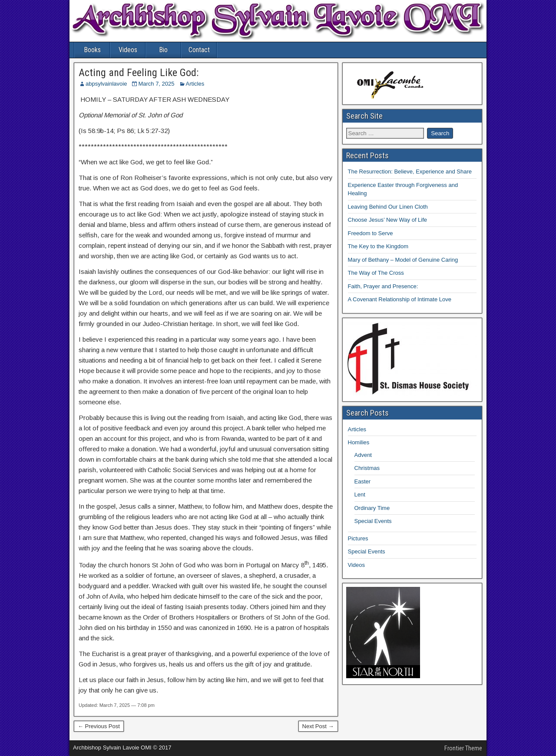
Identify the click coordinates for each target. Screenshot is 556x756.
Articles (195, 84)
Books (92, 50)
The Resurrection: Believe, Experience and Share (410, 172)
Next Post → (318, 726)
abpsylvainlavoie (106, 84)
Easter (363, 481)
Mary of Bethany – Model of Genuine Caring (403, 260)
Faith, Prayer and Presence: (383, 286)
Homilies (359, 442)
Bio (163, 50)
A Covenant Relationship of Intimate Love (400, 299)
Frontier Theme (463, 748)
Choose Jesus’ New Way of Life (388, 220)
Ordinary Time (372, 508)
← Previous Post (99, 726)
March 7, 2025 (156, 84)
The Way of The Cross (376, 273)
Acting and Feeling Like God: (139, 73)
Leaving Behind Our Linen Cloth (388, 207)
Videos (128, 50)
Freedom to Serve (371, 233)
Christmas (367, 468)
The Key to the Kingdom (378, 246)
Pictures (358, 538)
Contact (199, 50)
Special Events (373, 521)
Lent (360, 495)
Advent (363, 455)
